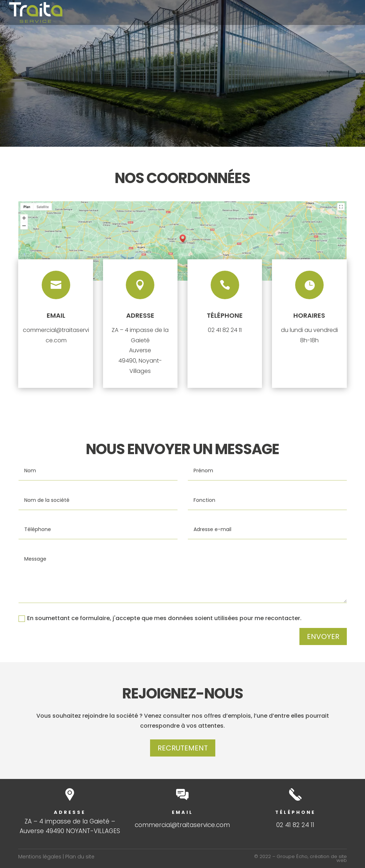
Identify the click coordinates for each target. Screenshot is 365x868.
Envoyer (323, 636)
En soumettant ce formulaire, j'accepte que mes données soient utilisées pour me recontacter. (160, 618)
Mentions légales (40, 857)
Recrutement (183, 748)
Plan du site (80, 857)
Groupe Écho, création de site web (312, 859)
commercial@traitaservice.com (182, 825)
